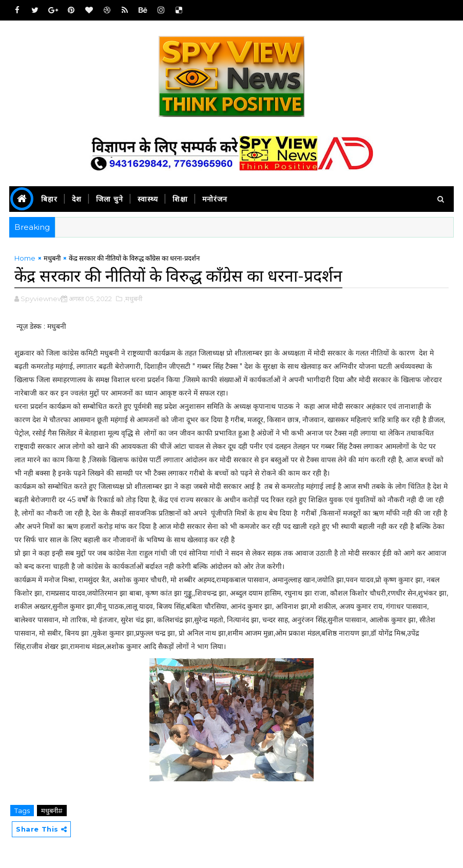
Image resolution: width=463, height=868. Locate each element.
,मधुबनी (133, 299)
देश (77, 199)
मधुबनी (52, 258)
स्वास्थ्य (148, 199)
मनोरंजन (215, 199)
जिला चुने (110, 199)
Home (25, 258)
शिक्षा (180, 199)
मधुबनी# (52, 811)
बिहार (49, 199)
